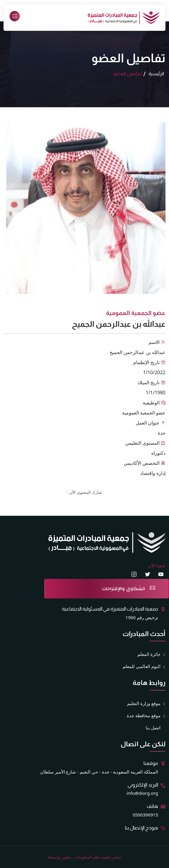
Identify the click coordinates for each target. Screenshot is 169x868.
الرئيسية (156, 74)
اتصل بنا (153, 728)
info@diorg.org (142, 793)
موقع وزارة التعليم (144, 703)
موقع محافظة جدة (144, 716)
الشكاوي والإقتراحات (123, 589)
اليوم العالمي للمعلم (142, 666)
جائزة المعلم (149, 654)
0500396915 (145, 815)
